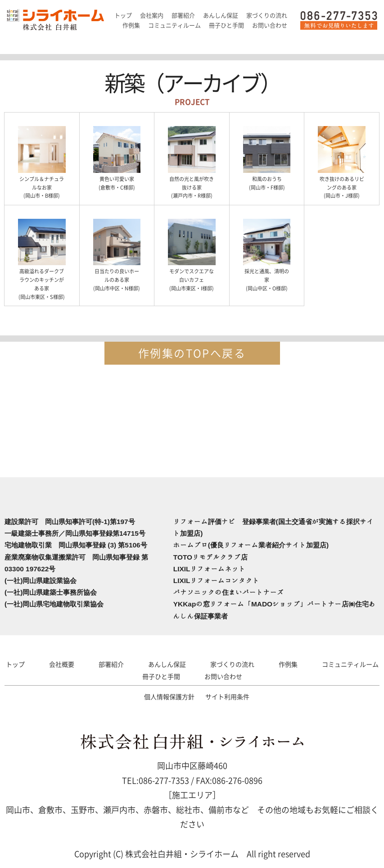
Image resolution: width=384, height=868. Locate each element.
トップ (15, 664)
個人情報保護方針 (169, 696)
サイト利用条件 (227, 696)
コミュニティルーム (350, 664)
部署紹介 (111, 664)
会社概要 (62, 664)
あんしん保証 (167, 664)
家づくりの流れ (232, 664)
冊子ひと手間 (161, 676)
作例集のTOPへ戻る (192, 353)
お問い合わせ (223, 676)
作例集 (288, 664)
